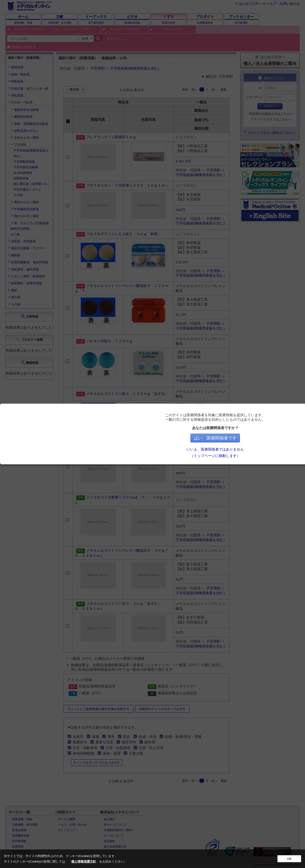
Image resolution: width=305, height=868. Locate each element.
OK (289, 859)
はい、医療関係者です (217, 438)
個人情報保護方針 (84, 861)
